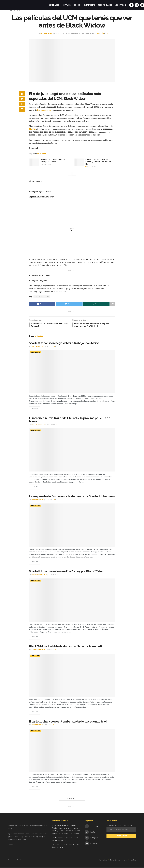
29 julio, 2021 (47, 500)
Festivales (67, 5)
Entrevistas (89, 5)
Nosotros (120, 5)
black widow (39, 297)
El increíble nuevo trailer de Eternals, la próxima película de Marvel (98, 162)
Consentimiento (115, 860)
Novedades (54, 5)
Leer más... (12, 845)
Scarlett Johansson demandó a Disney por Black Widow (67, 572)
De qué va (72, 33)
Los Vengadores (44, 110)
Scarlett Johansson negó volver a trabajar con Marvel (65, 344)
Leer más (34, 409)
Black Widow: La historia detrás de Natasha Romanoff (66, 647)
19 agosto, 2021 (91, 167)
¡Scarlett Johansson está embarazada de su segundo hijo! (68, 722)
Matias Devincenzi (38, 575)
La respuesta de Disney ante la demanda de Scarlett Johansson (72, 497)
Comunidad (103, 860)
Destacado (35, 353)
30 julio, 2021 (51, 575)
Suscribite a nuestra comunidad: (121, 828)
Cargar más (72, 799)
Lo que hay (80, 33)
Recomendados (105, 5)
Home (125, 860)
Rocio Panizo (36, 347)
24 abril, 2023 (46, 165)
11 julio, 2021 (60, 33)
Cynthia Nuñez (37, 425)
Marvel (32, 129)
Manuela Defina (46, 33)
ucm (48, 297)
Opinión (78, 5)
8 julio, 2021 (47, 725)
